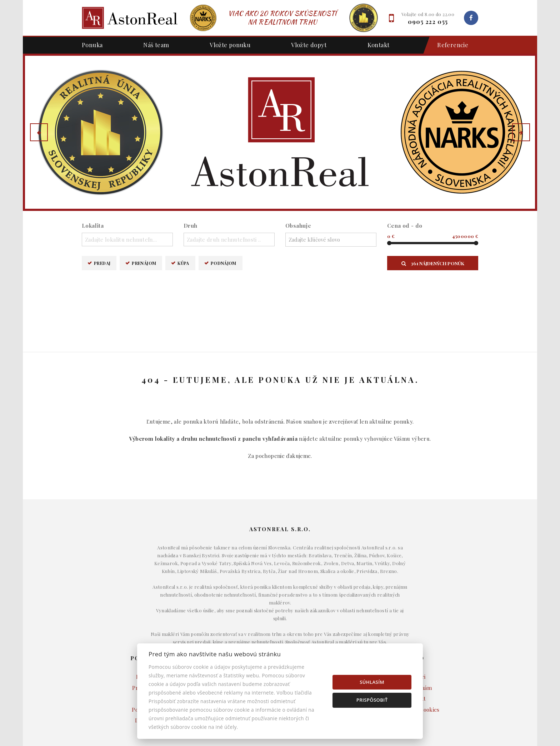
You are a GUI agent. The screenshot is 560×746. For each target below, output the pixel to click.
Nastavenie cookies (416, 643)
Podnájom (224, 263)
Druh (191, 226)
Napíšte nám (416, 621)
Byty (280, 621)
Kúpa (183, 263)
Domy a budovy (280, 610)
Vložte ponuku (230, 45)
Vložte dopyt (309, 45)
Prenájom (144, 263)
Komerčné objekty (280, 632)
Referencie (449, 45)
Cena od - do (405, 226)
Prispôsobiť (372, 700)
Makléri (416, 610)
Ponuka (92, 45)
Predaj (102, 263)
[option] (280, 132)
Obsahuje (298, 226)
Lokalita (93, 226)
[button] (39, 132)
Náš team (156, 45)
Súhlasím (372, 682)
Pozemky (280, 643)
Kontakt (379, 45)
